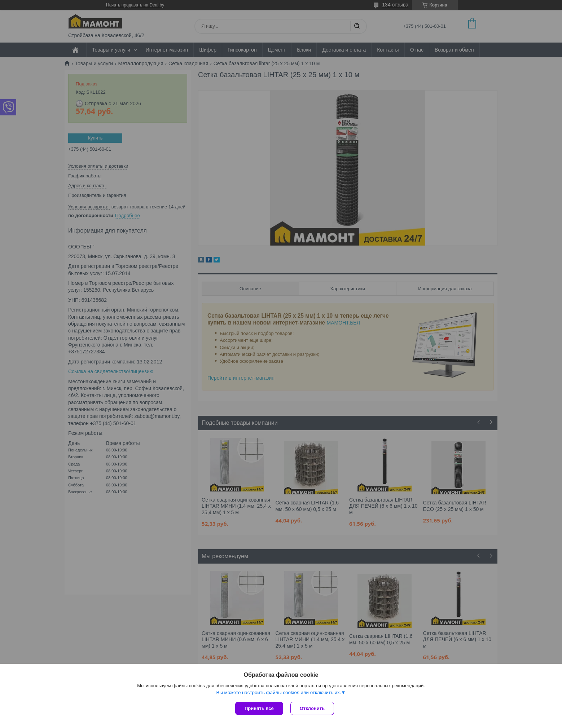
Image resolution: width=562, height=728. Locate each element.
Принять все (259, 708)
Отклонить (312, 708)
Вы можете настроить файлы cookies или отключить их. (278, 692)
